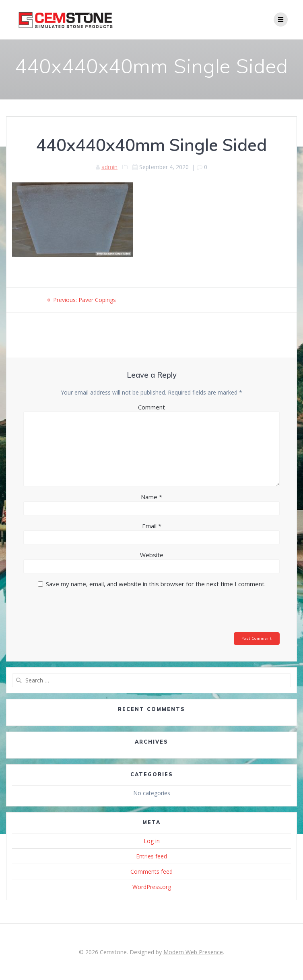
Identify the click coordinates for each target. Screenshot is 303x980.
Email (152, 526)
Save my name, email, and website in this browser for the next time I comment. (156, 584)
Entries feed (151, 856)
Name (151, 497)
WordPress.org (152, 887)
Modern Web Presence (193, 952)
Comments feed (151, 871)
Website (152, 555)
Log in (152, 841)
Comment (151, 407)
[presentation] (78, 612)
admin (109, 167)
